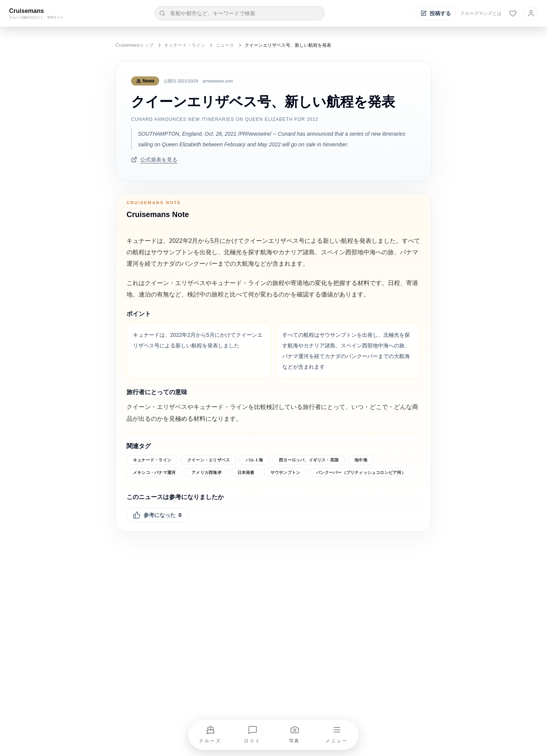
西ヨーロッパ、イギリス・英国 (309, 460)
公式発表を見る (154, 160)
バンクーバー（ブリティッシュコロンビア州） (361, 472)
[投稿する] (436, 13)
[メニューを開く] (337, 735)
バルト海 (254, 460)
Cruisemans (27, 11)
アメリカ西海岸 (206, 472)
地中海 (361, 460)
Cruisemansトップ (134, 45)
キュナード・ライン (185, 45)
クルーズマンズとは (481, 13)
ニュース (225, 45)
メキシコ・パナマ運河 (154, 472)
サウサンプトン (285, 472)
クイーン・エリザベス (209, 460)
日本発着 (246, 472)
